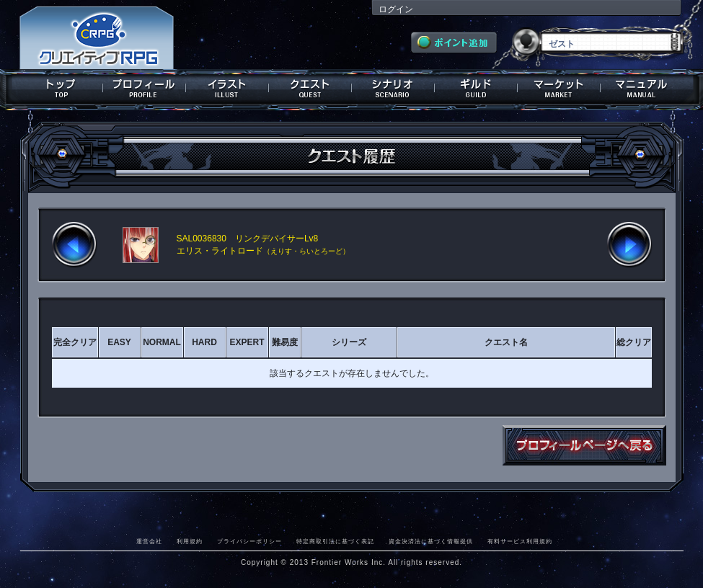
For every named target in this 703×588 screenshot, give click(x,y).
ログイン (396, 9)
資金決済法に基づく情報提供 (431, 541)
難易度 (285, 342)
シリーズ (349, 342)
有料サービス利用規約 (520, 541)
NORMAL (162, 342)
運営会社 (149, 541)
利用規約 (190, 541)
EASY (119, 342)
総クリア (634, 342)
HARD (204, 342)
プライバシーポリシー (249, 541)
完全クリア (75, 342)
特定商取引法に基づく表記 (335, 541)
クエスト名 (506, 342)
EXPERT (247, 342)
